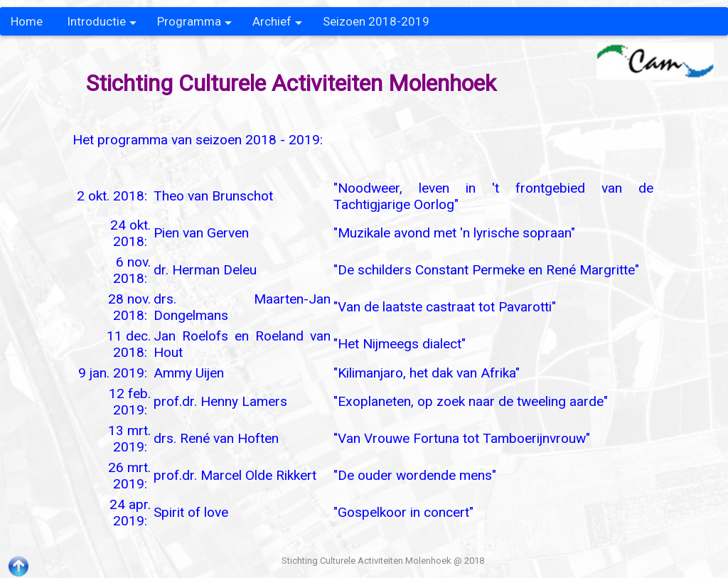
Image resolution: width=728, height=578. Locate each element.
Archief (277, 25)
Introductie (102, 25)
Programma (194, 25)
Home (27, 21)
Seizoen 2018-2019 (376, 21)
